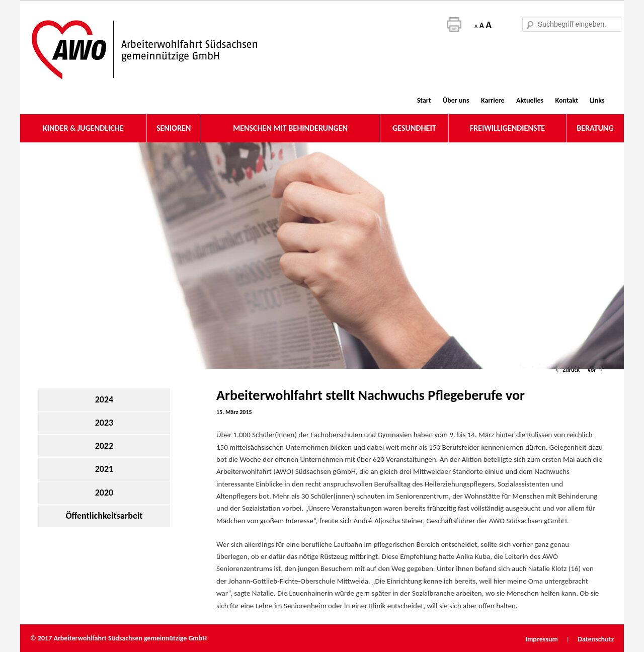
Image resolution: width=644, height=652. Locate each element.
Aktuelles (530, 100)
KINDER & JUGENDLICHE (83, 128)
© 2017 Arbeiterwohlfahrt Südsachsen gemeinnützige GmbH (118, 638)
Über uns (456, 100)
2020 (104, 493)
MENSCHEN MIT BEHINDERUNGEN (290, 128)
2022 (104, 446)
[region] (322, 256)
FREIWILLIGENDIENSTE (507, 128)
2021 (104, 469)
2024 (104, 399)
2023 (104, 423)
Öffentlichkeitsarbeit (104, 516)
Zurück (568, 370)
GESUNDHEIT (414, 128)
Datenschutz (596, 639)
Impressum (542, 639)
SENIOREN (174, 128)
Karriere (493, 100)
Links (597, 100)
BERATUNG (595, 128)
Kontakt (567, 100)
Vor (595, 370)
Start (424, 100)
